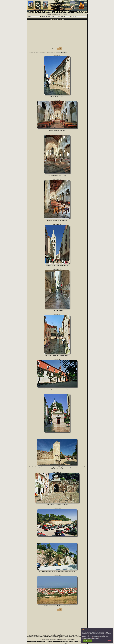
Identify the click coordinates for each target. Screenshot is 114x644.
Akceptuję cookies (88, 641)
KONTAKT (63, 641)
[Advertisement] (57, 33)
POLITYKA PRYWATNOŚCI (74, 641)
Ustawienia (110, 640)
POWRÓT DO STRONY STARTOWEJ (45, 641)
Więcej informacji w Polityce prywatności (91, 638)
